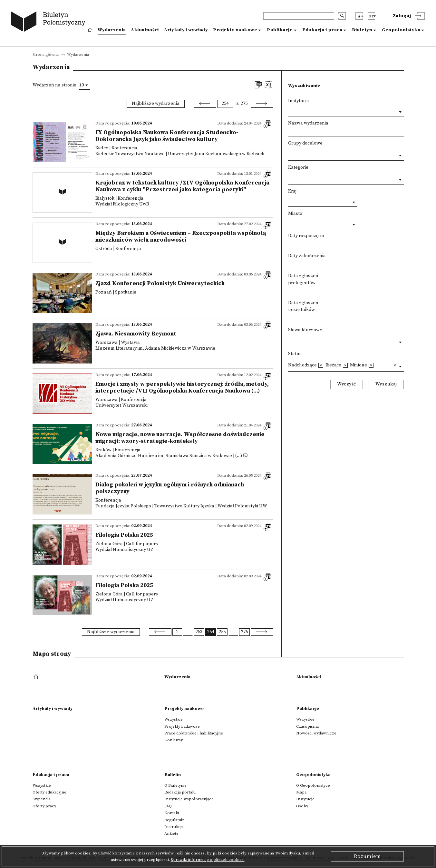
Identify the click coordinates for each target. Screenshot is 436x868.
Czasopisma (307, 726)
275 (244, 104)
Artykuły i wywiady (186, 30)
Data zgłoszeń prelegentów (303, 279)
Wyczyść (347, 384)
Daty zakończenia (307, 256)
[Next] (262, 104)
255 (222, 632)
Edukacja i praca (322, 30)
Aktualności (145, 30)
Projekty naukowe (235, 30)
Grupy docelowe (305, 143)
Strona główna (46, 55)
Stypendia (42, 799)
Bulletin (173, 775)
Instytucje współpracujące (189, 799)
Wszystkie (174, 719)
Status (295, 354)
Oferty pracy (44, 806)
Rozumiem (367, 856)
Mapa (301, 792)
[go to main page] (49, 23)
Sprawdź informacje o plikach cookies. (208, 860)
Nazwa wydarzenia (308, 123)
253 (199, 632)
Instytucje (305, 799)
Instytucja (299, 101)
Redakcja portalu (180, 792)
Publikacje (280, 30)
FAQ (168, 806)
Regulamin (174, 820)
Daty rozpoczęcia (306, 236)
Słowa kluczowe (305, 330)
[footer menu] (37, 677)
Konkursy (174, 740)
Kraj (292, 191)
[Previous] (205, 104)
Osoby (302, 806)
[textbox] (290, 154)
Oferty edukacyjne (49, 792)
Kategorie (298, 167)
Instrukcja (174, 827)
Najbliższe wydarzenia (156, 104)
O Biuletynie (175, 785)
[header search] (299, 16)
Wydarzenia (112, 30)
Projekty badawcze (182, 726)
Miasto (295, 214)
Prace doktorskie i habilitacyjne (194, 733)
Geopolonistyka (401, 30)
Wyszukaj (386, 384)
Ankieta (171, 833)
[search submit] (342, 16)
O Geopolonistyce (313, 785)
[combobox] (85, 85)
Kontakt (172, 813)
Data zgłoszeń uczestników (303, 306)
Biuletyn (362, 30)
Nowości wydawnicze (316, 733)
